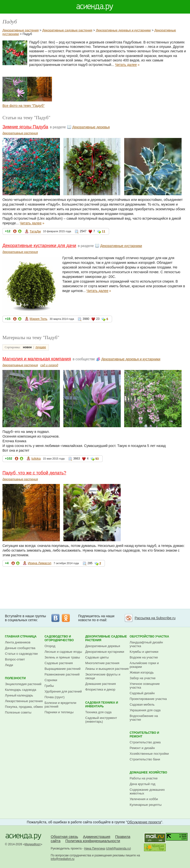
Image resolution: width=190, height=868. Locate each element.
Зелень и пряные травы (62, 657)
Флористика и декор (100, 689)
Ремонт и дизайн (142, 748)
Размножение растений (62, 674)
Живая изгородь (142, 672)
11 (104, 231)
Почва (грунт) (55, 697)
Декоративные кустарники (121, 246)
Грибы (49, 686)
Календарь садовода (21, 690)
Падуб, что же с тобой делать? (34, 473)
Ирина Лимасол (39, 563)
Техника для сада (98, 712)
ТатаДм (35, 231)
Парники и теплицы (59, 712)
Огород (50, 646)
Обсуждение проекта (144, 822)
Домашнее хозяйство (148, 772)
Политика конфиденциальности (93, 841)
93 (97, 459)
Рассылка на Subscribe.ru (155, 618)
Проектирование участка (148, 699)
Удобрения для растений (63, 691)
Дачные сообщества (20, 648)
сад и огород (49, 365)
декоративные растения (20, 133)
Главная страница (21, 637)
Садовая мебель (142, 704)
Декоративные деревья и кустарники (123, 30)
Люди (9, 665)
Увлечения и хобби (144, 799)
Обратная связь (64, 837)
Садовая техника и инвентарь (102, 704)
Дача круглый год (142, 784)
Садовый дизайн (142, 693)
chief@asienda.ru (119, 849)
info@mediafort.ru (63, 859)
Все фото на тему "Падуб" (24, 106)
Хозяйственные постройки (149, 754)
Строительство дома (145, 742)
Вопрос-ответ (15, 659)
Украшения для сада (145, 710)
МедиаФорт (33, 844)
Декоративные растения (21, 30)
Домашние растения (101, 684)
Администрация (96, 837)
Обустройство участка (149, 637)
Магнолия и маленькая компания (37, 359)
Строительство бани (145, 759)
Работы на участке (144, 778)
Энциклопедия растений (23, 684)
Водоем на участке (144, 657)
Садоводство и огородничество (59, 638)
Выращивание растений (62, 669)
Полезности (15, 678)
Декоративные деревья (91, 127)
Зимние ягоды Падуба (25, 127)
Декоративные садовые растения (67, 30)
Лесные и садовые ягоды (63, 652)
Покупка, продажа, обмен (24, 707)
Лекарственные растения (24, 701)
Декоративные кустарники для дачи (39, 246)
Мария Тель (39, 319)
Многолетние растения (102, 663)
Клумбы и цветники (144, 652)
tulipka (36, 458)
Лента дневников (18, 642)
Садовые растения (59, 663)
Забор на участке (143, 678)
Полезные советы (18, 712)
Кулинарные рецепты (146, 805)
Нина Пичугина (95, 849)
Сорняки (51, 680)
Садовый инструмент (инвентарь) (101, 720)
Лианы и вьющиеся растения (107, 669)
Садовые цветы (97, 657)
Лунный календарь (19, 695)
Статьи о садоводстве (21, 654)
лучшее (41, 347)
